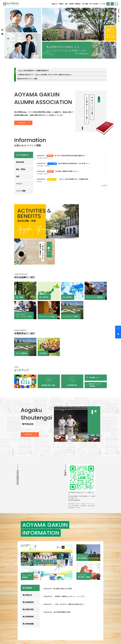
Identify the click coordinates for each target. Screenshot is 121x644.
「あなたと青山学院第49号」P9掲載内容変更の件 (33, 71)
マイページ (119, 19)
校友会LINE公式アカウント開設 (27, 79)
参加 (66, 4)
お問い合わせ (119, 10)
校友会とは (55, 4)
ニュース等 (102, 4)
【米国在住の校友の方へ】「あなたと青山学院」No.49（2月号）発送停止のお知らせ (44, 75)
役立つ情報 (85, 4)
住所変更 (119, 15)
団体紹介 (61, 4)
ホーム (85, 626)
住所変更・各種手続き (75, 4)
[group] (77, 394)
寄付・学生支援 (93, 4)
